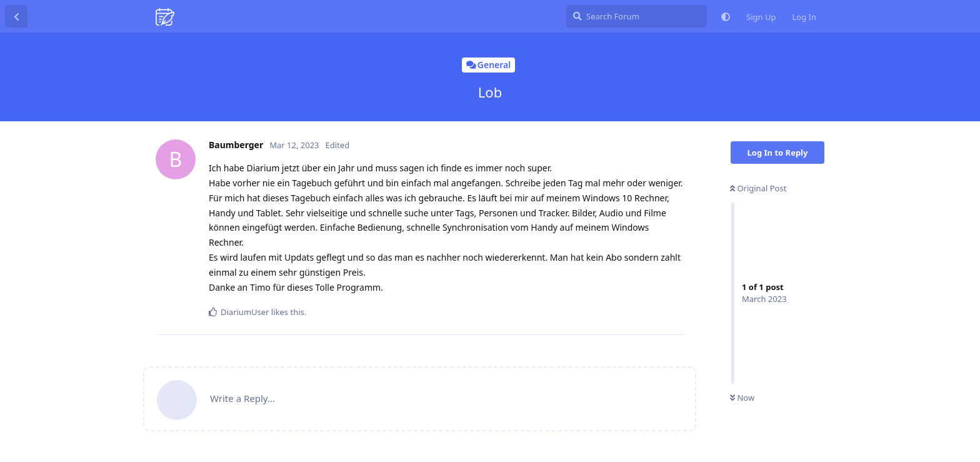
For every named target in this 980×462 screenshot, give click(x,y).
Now (742, 398)
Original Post (758, 188)
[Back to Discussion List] (16, 16)
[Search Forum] (637, 16)
